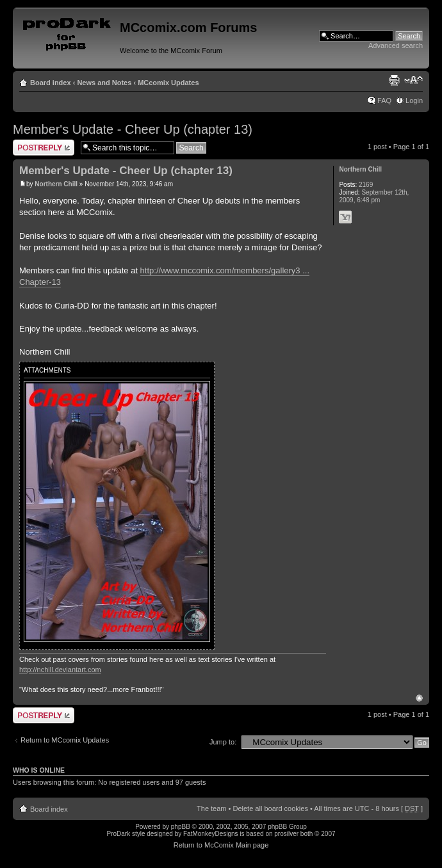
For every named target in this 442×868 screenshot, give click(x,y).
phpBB (181, 827)
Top (419, 698)
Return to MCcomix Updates (65, 740)
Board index (51, 83)
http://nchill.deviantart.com (60, 670)
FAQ (384, 100)
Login (414, 100)
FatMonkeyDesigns (211, 834)
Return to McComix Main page (221, 845)
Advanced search (396, 45)
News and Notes (104, 83)
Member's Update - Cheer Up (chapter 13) (133, 129)
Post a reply (44, 148)
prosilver (286, 834)
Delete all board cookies (270, 808)
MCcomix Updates (168, 83)
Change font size (413, 80)
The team (211, 808)
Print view (394, 80)
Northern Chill (56, 184)
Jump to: (223, 742)
